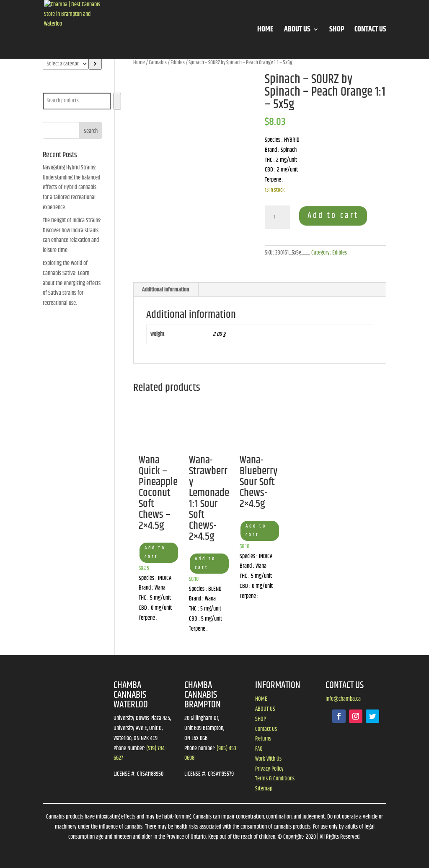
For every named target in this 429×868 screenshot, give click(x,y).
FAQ (259, 749)
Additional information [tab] (165, 290)
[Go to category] (95, 64)
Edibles (178, 62)
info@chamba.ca (343, 699)
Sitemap (264, 789)
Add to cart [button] (155, 552)
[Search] (117, 101)
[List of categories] (65, 64)
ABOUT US (297, 31)
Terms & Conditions (275, 779)
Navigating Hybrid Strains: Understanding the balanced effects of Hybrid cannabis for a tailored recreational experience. (71, 188)
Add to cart (333, 216)
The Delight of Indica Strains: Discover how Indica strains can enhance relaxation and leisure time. (72, 235)
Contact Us (266, 729)
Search (52, 87)
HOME (265, 31)
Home (139, 62)
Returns (263, 739)
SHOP (337, 31)
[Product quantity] (277, 217)
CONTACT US (370, 31)
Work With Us (268, 759)
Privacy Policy (269, 769)
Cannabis (158, 62)
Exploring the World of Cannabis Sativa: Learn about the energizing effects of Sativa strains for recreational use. (72, 283)
